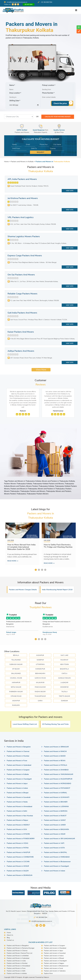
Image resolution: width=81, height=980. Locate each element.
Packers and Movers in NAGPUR (18, 852)
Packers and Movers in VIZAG (17, 843)
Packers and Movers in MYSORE (18, 834)
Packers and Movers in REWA (55, 761)
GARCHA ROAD (40, 678)
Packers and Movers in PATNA (18, 848)
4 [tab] (45, 570)
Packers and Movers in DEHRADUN (20, 875)
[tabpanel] (22, 544)
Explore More (48, 973)
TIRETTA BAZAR (64, 696)
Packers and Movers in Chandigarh (19, 779)
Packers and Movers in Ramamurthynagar (21, 948)
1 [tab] (36, 570)
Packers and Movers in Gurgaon (18, 770)
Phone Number (48, 93)
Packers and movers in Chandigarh (55, 961)
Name (12, 85)
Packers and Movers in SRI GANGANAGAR (59, 839)
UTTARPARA (40, 664)
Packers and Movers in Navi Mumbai (20, 816)
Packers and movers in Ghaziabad (55, 948)
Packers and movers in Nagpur (54, 963)
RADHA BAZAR (40, 692)
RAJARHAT (64, 660)
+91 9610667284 (46, 2)
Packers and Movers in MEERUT (18, 825)
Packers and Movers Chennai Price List (20, 953)
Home (9, 933)
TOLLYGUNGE (16, 660)
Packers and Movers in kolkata (17, 973)
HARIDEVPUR (40, 669)
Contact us (10, 940)
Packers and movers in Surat (53, 968)
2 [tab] (39, 570)
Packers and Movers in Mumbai (18, 756)
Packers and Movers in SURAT (55, 820)
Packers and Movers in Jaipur (17, 783)
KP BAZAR (16, 669)
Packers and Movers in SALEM (18, 871)
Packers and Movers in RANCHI (55, 751)
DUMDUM (64, 701)
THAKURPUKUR (40, 696)
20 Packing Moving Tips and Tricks (55, 724)
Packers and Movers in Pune (17, 761)
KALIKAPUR (40, 683)
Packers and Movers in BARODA (56, 811)
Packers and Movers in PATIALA (56, 765)
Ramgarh (16, 705)
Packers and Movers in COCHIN (18, 862)
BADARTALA (64, 669)
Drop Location (15, 93)
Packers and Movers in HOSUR (18, 866)
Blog (8, 938)
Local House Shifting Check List (25, 724)
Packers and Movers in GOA (17, 829)
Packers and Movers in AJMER (55, 825)
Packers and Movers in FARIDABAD (57, 857)
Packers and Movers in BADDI (55, 756)
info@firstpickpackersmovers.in (16, 2)
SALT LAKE (64, 655)
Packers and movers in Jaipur (54, 951)
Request (40, 152)
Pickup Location (49, 85)
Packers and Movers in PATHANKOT (57, 788)
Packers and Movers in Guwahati (19, 797)
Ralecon (46, 977)
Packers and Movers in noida (16, 961)
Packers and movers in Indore (54, 956)
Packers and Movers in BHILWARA (56, 829)
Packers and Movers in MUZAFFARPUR (58, 779)
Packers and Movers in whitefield (18, 956)
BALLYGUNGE (16, 673)
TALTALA (64, 692)
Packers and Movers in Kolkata (18, 774)
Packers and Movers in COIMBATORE (20, 857)
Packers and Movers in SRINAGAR (56, 747)
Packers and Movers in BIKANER (56, 802)
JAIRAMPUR (16, 683)
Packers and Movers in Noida (17, 802)
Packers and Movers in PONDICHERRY (21, 839)
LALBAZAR (64, 683)
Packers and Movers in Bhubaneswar (57, 862)
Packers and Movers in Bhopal (18, 793)
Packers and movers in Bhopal (54, 958)
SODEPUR (40, 660)
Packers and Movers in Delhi (17, 811)
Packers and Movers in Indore (17, 788)
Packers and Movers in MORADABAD (58, 783)
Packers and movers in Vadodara (55, 971)
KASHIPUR (40, 655)
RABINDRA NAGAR (16, 692)
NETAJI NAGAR (16, 687)
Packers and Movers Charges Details (23, 590)
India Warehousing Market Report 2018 (57, 590)
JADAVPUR (16, 701)
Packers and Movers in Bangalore (19, 747)
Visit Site (70, 191)
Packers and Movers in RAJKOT (55, 816)
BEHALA (16, 655)
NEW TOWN (64, 664)
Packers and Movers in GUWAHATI (57, 797)
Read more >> (13, 561)
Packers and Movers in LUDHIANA (56, 807)
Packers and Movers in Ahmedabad (19, 807)
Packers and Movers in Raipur (17, 820)
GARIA (40, 701)
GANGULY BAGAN (64, 678)
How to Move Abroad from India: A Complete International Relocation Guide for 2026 (22, 547)
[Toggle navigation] (76, 10)
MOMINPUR (64, 687)
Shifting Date (15, 101)
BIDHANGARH (40, 673)
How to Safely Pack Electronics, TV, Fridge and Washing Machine (58, 546)
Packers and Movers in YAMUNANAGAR (59, 774)
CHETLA (64, 673)
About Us (10, 935)
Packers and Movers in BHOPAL (55, 852)
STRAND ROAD (16, 696)
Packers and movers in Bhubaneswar (56, 966)
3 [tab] (42, 570)
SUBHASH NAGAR (16, 664)
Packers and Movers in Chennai (18, 751)
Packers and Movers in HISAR (55, 834)
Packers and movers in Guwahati (55, 953)
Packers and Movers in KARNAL (55, 793)
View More (41, 370)
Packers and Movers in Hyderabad (19, 765)
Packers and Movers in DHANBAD (56, 770)
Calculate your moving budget (58, 117)
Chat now (29, 4)
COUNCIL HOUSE (16, 678)
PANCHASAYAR (40, 687)
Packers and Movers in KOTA (54, 848)
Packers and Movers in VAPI (54, 843)
